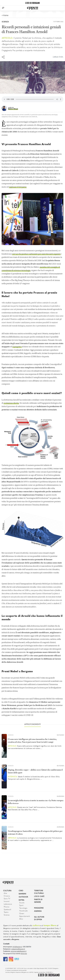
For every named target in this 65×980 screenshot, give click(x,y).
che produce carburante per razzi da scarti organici (36, 254)
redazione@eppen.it (18, 949)
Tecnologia (23, 908)
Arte (5, 893)
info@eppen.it (17, 947)
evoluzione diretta (11, 403)
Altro (21, 919)
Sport (21, 905)
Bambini (22, 894)
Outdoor (23, 897)
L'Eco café (39, 897)
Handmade (23, 911)
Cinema (7, 896)
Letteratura (8, 904)
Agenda (38, 911)
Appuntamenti (25, 916)
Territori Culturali (39, 892)
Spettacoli (7, 910)
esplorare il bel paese (18, 187)
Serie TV (7, 899)
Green (22, 914)
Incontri (7, 901)
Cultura (7, 891)
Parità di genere (38, 901)
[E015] (17, 959)
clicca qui (24, 954)
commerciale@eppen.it (18, 951)
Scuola (22, 903)
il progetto (17, 347)
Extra (21, 900)
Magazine (39, 908)
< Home (5, 15)
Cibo (21, 891)
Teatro (6, 912)
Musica (7, 907)
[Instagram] (11, 959)
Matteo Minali (13, 109)
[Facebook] (5, 959)
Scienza (5, 22)
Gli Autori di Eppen (39, 918)
